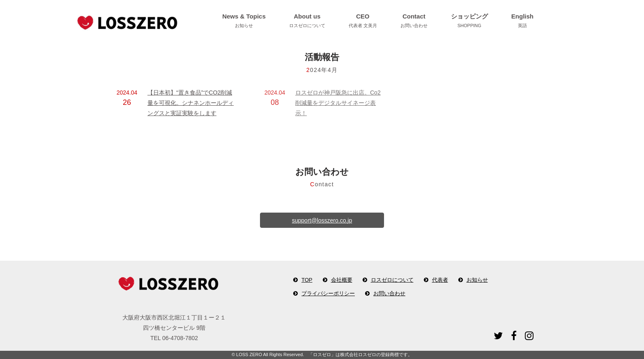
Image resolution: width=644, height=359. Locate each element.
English (522, 21)
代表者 (440, 280)
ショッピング (469, 21)
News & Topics (244, 21)
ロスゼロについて (392, 280)
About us (307, 21)
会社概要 (342, 280)
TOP (307, 280)
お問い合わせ (389, 293)
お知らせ (477, 280)
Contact (414, 21)
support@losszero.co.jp (322, 220)
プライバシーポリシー (328, 293)
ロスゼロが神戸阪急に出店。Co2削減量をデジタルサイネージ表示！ (338, 103)
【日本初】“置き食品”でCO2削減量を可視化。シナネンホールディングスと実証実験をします (191, 103)
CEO (363, 21)
